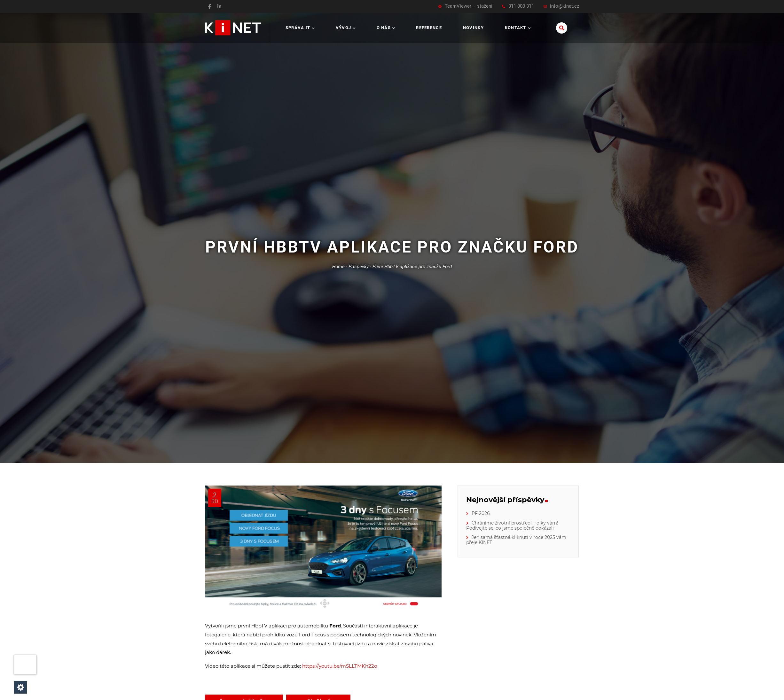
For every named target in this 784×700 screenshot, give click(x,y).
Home (338, 267)
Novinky (473, 28)
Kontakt (518, 28)
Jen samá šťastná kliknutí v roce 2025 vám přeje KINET (516, 540)
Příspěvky (359, 267)
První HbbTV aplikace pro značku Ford (412, 267)
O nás (386, 28)
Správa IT (300, 28)
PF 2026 (481, 513)
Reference (429, 28)
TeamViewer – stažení (465, 6)
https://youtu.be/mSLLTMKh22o (340, 666)
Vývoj (346, 28)
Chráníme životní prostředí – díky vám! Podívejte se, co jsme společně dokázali (512, 525)
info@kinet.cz (561, 6)
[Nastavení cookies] (20, 687)
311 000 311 (518, 6)
